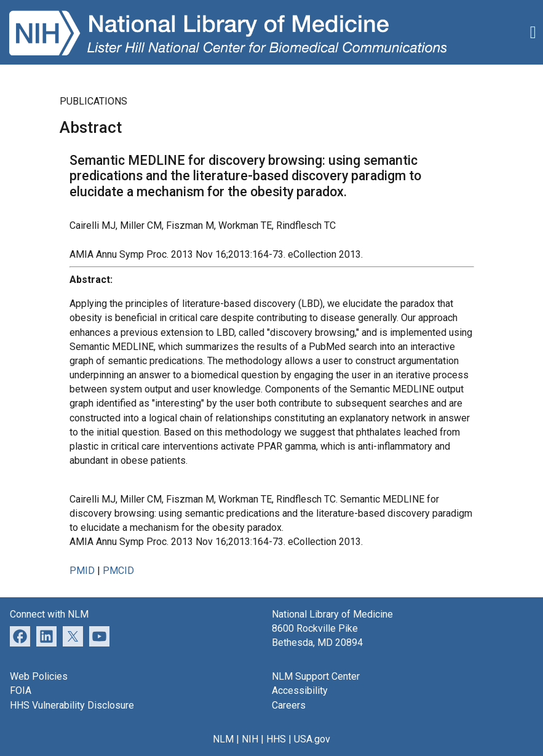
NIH (250, 739)
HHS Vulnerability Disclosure (72, 705)
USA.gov (312, 739)
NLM (223, 739)
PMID (82, 571)
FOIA (21, 690)
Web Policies (39, 676)
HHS (276, 739)
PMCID (118, 571)
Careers (289, 705)
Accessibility (300, 690)
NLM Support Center (316, 676)
